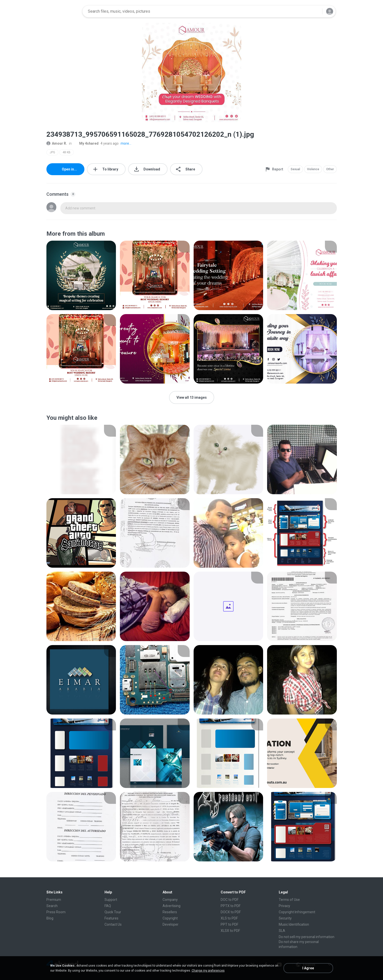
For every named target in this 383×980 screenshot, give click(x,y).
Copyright (170, 918)
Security (285, 918)
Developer (171, 924)
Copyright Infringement (297, 912)
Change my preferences (208, 971)
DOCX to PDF (231, 912)
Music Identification (294, 924)
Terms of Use (289, 900)
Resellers (170, 912)
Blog (50, 918)
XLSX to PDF (230, 931)
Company (170, 900)
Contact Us (113, 924)
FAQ (108, 906)
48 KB (67, 152)
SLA (282, 931)
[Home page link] (63, 11)
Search (52, 906)
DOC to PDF (230, 900)
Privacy (284, 906)
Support (111, 900)
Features (111, 918)
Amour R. (57, 143)
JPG (52, 152)
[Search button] (315, 11)
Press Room (56, 912)
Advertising (172, 906)
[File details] (81, 275)
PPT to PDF (229, 924)
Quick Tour (113, 912)
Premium (54, 900)
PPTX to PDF (231, 906)
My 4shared (86, 143)
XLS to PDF (229, 918)
